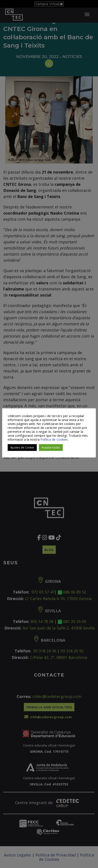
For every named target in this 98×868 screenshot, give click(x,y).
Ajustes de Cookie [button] (22, 447)
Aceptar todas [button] (51, 447)
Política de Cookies (54, 439)
